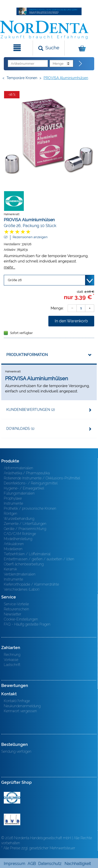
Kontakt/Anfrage (17, 701)
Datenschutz (50, 864)
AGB (32, 864)
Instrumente (13, 503)
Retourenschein (16, 609)
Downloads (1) (20, 429)
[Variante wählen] (49, 280)
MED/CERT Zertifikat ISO (12, 798)
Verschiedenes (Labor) (22, 589)
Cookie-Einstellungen (21, 619)
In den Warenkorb (71, 321)
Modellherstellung (18, 539)
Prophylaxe (13, 498)
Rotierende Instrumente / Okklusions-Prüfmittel (42, 478)
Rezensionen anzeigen (30, 237)
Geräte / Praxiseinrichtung (25, 529)
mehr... (9, 267)
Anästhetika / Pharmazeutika (27, 473)
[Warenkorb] (81, 48)
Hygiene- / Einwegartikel (24, 488)
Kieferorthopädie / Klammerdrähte (31, 584)
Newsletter (13, 614)
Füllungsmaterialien (19, 493)
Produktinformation (27, 355)
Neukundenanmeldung (22, 706)
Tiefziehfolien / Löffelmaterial (27, 554)
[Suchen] (48, 48)
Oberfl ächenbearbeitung (24, 564)
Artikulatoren (14, 544)
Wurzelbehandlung (19, 519)
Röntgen (11, 514)
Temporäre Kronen (22, 78)
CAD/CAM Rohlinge (20, 534)
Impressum (15, 864)
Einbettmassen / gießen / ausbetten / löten (39, 559)
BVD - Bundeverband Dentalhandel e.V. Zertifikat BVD (12, 819)
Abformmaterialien (18, 468)
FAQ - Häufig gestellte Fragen (27, 624)
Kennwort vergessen (20, 711)
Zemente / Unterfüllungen (25, 524)
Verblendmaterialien (20, 574)
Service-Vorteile (16, 604)
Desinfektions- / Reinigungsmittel (31, 483)
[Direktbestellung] (81, 64)
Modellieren (13, 549)
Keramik (10, 569)
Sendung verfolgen (16, 751)
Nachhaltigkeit (78, 864)
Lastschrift (12, 665)
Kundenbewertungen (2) (31, 410)
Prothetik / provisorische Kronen (30, 508)
